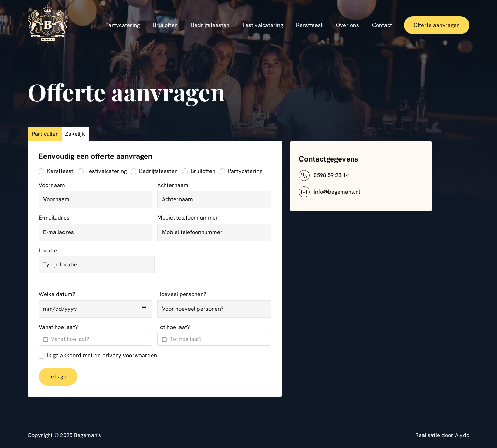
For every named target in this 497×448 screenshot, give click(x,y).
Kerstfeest (60, 171)
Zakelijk (75, 134)
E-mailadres (54, 218)
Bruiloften (203, 171)
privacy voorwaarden (130, 355)
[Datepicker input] (95, 339)
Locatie (48, 250)
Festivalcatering (106, 171)
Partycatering (245, 171)
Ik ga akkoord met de (102, 356)
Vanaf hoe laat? (58, 327)
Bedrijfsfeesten (158, 171)
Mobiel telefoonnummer (188, 218)
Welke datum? (57, 294)
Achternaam (173, 185)
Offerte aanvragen (437, 25)
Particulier (45, 134)
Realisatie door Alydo (442, 435)
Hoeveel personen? (182, 294)
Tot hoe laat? (174, 327)
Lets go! (58, 377)
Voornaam (52, 185)
